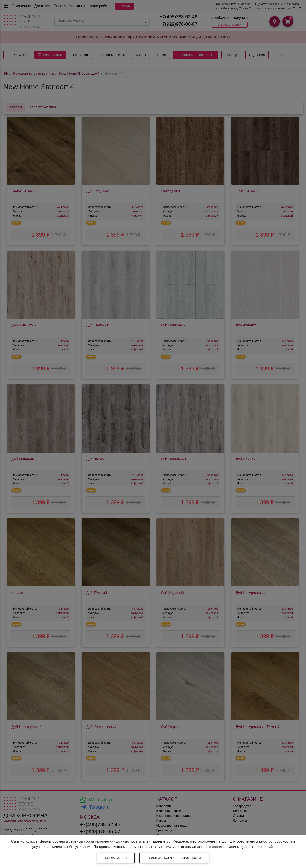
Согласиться (116, 858)
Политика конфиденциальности (174, 858)
